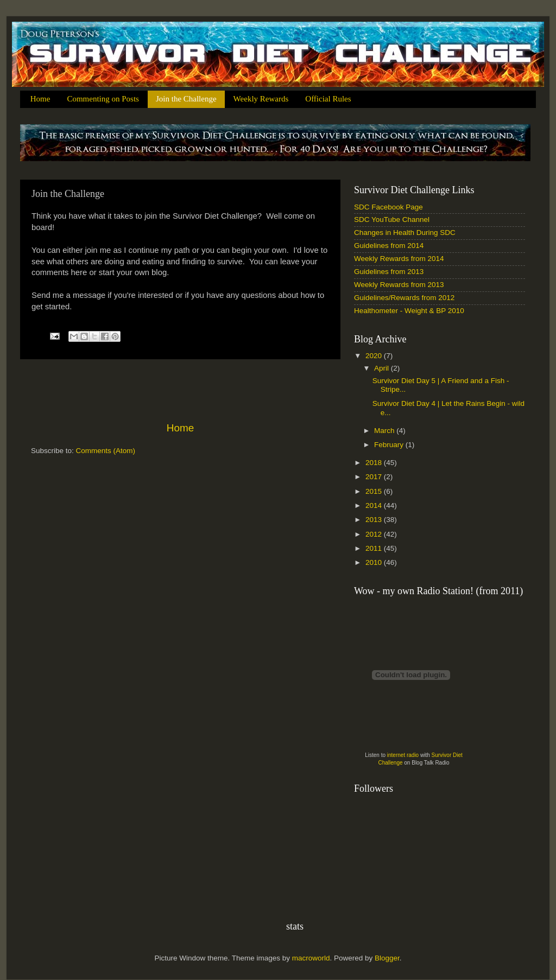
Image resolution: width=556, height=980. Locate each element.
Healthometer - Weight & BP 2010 (409, 311)
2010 (375, 562)
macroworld (311, 958)
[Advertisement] (180, 390)
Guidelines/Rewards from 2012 (404, 298)
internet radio (403, 755)
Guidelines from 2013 (389, 272)
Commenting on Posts (103, 99)
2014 (375, 505)
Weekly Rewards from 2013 (399, 285)
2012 (375, 534)
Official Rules (328, 99)
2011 (375, 548)
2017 (375, 477)
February (390, 445)
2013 (375, 520)
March (385, 431)
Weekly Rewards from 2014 (399, 259)
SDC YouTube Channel (392, 219)
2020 (375, 356)
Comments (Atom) (106, 451)
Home (40, 99)
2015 (375, 491)
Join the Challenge (186, 99)
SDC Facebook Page (388, 207)
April (383, 368)
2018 (375, 463)
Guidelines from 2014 (389, 246)
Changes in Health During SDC (405, 233)
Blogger (387, 958)
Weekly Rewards (261, 99)
